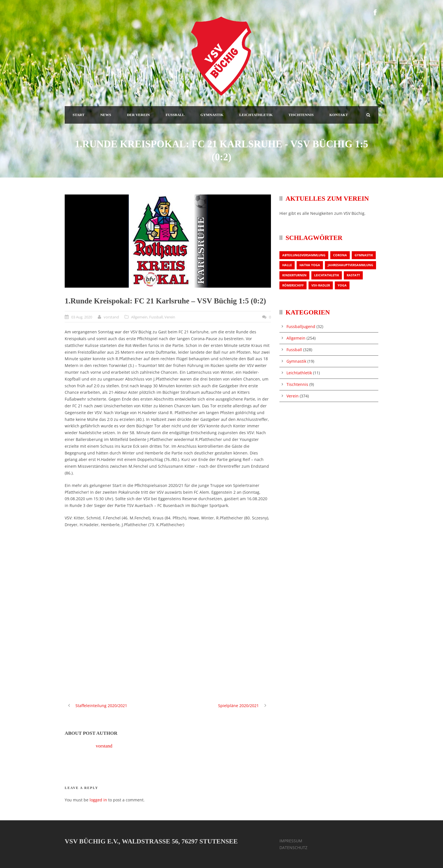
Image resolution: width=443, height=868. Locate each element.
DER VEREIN (138, 115)
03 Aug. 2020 (82, 317)
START (79, 115)
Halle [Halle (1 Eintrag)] (287, 265)
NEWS (106, 115)
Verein (170, 317)
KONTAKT (339, 115)
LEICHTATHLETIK (256, 115)
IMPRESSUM (291, 841)
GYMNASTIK (212, 115)
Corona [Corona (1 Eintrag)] (340, 255)
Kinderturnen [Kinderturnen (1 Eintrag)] (294, 275)
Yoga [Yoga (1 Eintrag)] (342, 285)
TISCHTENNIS (301, 115)
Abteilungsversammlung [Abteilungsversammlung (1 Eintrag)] (304, 255)
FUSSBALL (175, 115)
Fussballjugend (301, 326)
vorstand (111, 317)
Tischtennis (297, 384)
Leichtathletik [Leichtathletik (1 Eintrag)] (327, 275)
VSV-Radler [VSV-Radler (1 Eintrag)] (321, 285)
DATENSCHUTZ (293, 848)
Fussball (156, 317)
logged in (98, 800)
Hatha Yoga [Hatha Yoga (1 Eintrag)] (310, 265)
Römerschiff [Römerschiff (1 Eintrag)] (293, 285)
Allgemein (139, 317)
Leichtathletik (299, 373)
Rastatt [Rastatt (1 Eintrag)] (353, 275)
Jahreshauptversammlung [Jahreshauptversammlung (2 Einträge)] (350, 265)
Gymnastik (296, 361)
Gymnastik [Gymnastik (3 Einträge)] (364, 255)
